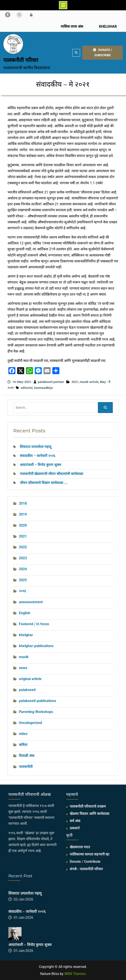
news (23, 668)
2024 (23, 569)
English (25, 613)
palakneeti (27, 690)
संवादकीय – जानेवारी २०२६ (37, 456)
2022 (23, 547)
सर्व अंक (75, 821)
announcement (31, 602)
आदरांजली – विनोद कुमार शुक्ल (40, 465)
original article (30, 679)
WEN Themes (75, 974)
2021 (75, 382)
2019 (23, 514)
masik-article (89, 382)
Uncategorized (30, 723)
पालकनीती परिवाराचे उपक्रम (88, 806)
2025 (23, 580)
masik (24, 657)
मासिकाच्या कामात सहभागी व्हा (89, 854)
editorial (27, 388)
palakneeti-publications (37, 701)
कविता (23, 745)
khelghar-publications (36, 646)
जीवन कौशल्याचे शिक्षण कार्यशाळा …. (44, 483)
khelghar (26, 635)
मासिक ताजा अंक (72, 26)
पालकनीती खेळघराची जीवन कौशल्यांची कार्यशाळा (51, 474)
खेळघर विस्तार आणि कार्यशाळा (89, 814)
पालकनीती (26, 767)
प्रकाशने (75, 828)
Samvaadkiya (43, 388)
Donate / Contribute (85, 862)
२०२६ (22, 591)
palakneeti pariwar (51, 382)
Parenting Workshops (36, 712)
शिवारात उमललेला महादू (36, 447)
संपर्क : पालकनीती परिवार (86, 869)
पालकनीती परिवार (21, 60)
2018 (23, 503)
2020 (23, 525)
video (23, 734)
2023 (23, 558)
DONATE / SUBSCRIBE (102, 52)
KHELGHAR (107, 26)
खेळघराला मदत (80, 847)
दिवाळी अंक (27, 756)
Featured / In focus (34, 624)
